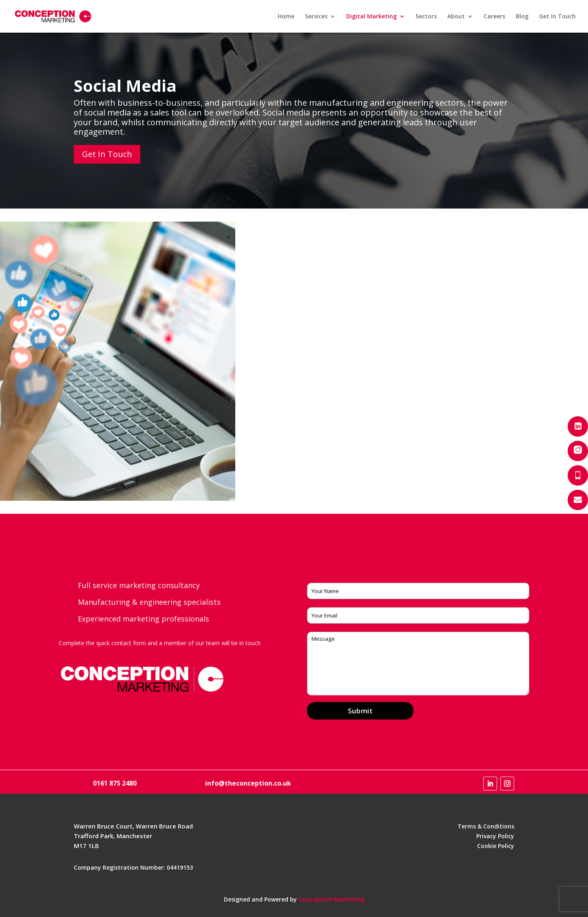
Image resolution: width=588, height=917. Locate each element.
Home (286, 17)
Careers (494, 17)
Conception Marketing (332, 899)
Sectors (426, 17)
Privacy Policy (495, 836)
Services (316, 17)
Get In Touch (557, 17)
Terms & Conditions (486, 826)
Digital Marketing (371, 17)
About (456, 17)
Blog (522, 17)
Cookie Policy (496, 846)
